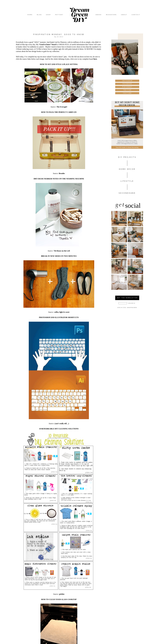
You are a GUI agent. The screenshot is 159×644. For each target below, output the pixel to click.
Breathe (62, 173)
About (124, 15)
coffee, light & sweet (62, 312)
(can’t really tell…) (62, 424)
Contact (136, 15)
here (95, 59)
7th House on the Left (62, 251)
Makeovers (111, 15)
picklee (62, 594)
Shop (48, 15)
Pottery (59, 15)
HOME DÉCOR (127, 169)
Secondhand (127, 193)
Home (30, 15)
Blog (39, 15)
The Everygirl (62, 107)
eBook (99, 15)
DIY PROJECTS (127, 157)
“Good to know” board (48, 44)
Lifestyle (127, 181)
